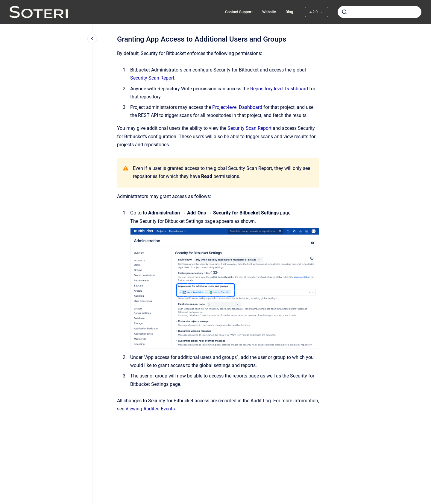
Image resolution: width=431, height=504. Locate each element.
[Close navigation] (92, 39)
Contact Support (239, 12)
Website (269, 12)
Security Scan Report (152, 78)
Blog (289, 12)
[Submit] (345, 12)
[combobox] (380, 12)
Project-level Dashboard (237, 107)
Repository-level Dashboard (279, 89)
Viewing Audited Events (150, 409)
